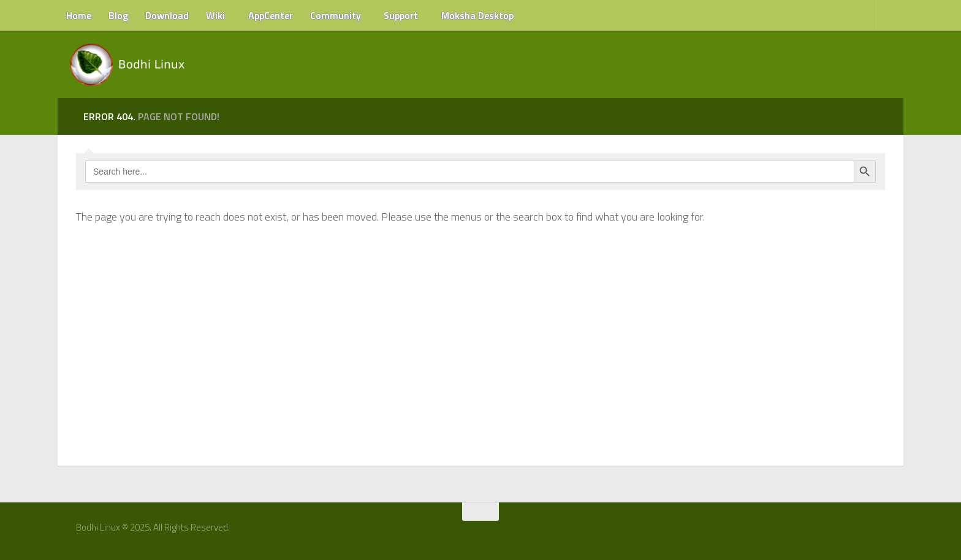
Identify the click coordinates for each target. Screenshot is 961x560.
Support (401, 15)
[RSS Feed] (883, 532)
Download (167, 15)
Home (79, 15)
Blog (118, 15)
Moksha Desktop (477, 15)
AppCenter (271, 15)
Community (336, 15)
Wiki (215, 15)
